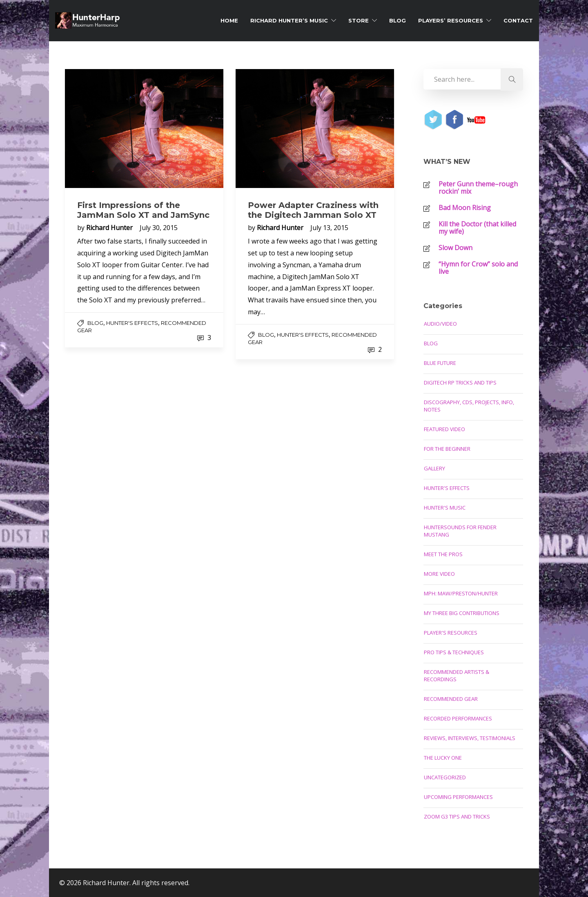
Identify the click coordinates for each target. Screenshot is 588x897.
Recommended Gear (451, 699)
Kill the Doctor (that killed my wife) (477, 228)
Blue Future (440, 363)
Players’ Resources (451, 20)
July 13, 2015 (329, 228)
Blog (398, 20)
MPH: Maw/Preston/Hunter (461, 593)
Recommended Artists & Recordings (457, 676)
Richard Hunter (110, 228)
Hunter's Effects (132, 323)
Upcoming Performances (458, 797)
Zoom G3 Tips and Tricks (457, 816)
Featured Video (444, 429)
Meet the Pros (443, 554)
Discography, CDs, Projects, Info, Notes (469, 406)
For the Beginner (447, 449)
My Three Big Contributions (462, 613)
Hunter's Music (445, 508)
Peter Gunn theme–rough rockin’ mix (478, 188)
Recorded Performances (458, 718)
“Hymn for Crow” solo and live (478, 268)
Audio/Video (440, 324)
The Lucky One (443, 758)
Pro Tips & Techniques (454, 652)
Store (359, 20)
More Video (439, 574)
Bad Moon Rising (465, 208)
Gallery (434, 468)
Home (229, 20)
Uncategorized (445, 777)
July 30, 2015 (159, 228)
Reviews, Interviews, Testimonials (470, 738)
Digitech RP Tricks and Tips (460, 383)
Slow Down (455, 248)
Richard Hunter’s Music (289, 20)
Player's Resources (451, 633)
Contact (518, 20)
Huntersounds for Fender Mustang (460, 531)
